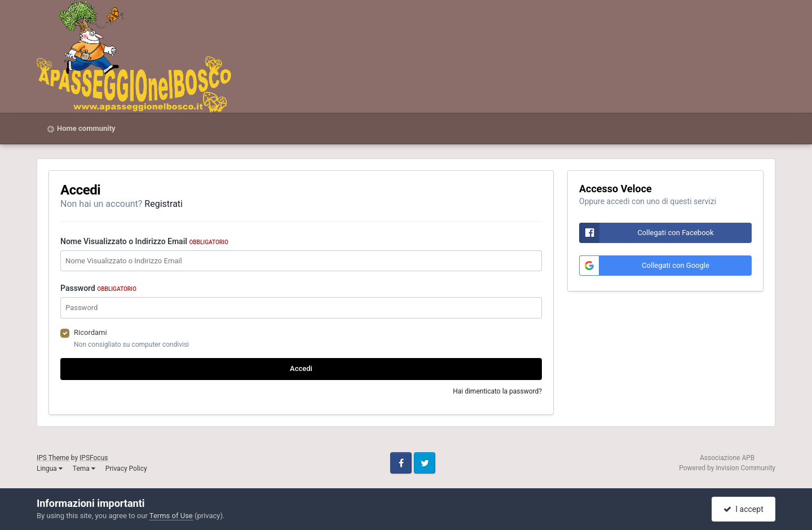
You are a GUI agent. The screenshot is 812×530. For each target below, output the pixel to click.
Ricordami (91, 332)
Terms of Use (171, 516)
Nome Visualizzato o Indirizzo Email (144, 241)
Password (98, 288)
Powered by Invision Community (727, 468)
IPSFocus (94, 458)
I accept (743, 509)
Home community (86, 128)
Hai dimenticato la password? (497, 391)
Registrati (164, 204)
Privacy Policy (126, 469)
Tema (84, 469)
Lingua (50, 469)
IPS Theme (53, 458)
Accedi (301, 368)
